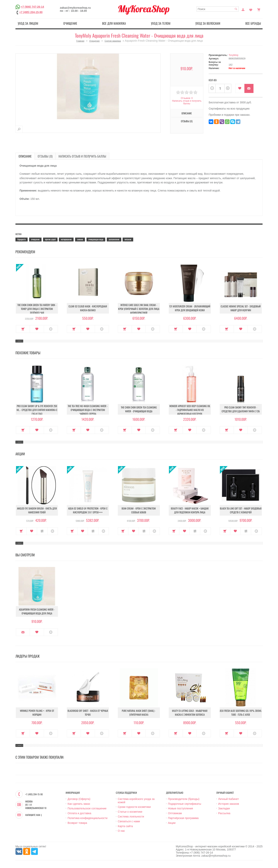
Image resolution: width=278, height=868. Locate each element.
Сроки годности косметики (134, 807)
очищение (35, 239)
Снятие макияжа (113, 41)
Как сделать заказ (79, 804)
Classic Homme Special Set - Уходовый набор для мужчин (241, 308)
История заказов (229, 804)
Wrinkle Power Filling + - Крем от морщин (37, 713)
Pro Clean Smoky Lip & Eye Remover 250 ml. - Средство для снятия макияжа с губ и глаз (37, 410)
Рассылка (224, 813)
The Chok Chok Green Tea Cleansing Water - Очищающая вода (139, 409)
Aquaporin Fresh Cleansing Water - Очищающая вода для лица (37, 611)
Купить (23, 329)
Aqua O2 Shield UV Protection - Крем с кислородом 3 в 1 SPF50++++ (88, 510)
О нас (121, 831)
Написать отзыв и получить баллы (187, 102)
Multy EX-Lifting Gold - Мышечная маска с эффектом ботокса (190, 713)
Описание (187, 113)
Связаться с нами (129, 821)
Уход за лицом (28, 23)
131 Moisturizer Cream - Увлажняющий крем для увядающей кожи (190, 308)
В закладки (240, 88)
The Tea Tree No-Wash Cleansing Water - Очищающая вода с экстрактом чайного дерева (88, 410)
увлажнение (114, 239)
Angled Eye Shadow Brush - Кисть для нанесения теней (37, 510)
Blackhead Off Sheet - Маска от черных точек (88, 713)
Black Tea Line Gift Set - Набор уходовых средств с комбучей (241, 510)
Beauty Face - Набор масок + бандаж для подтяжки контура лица (190, 510)
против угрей (50, 239)
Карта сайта (125, 826)
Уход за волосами (208, 23)
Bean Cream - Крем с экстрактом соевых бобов (139, 510)
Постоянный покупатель (243, 9)
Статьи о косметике (130, 812)
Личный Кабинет (228, 799)
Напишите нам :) (33, 815)
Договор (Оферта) (79, 799)
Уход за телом (161, 23)
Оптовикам (175, 813)
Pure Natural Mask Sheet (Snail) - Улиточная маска (139, 713)
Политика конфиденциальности (88, 818)
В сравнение (42, 531)
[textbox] (218, 9)
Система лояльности (131, 817)
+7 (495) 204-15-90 (31, 12)
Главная (80, 41)
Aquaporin (22, 239)
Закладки (224, 808)
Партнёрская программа (183, 818)
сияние (80, 239)
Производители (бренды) (184, 799)
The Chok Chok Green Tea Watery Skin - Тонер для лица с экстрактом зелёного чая (37, 309)
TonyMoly (234, 55)
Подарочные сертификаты (185, 804)
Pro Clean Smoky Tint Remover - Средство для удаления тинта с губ (241, 409)
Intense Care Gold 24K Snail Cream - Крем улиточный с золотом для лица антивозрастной (139, 309)
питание (128, 239)
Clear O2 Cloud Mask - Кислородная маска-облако (88, 308)
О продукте (51, 329)
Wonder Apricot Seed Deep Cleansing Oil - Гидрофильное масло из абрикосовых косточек (190, 410)
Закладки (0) (251, 9)
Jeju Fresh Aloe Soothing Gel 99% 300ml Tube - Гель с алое (241, 713)
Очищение (70, 23)
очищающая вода (96, 239)
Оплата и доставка (79, 813)
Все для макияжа (114, 23)
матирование (66, 239)
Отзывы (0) (187, 121)
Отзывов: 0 (187, 98)
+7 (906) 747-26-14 (32, 7)
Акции (172, 823)
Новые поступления (181, 808)
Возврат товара (77, 823)
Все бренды (253, 23)
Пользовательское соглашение (87, 808)
